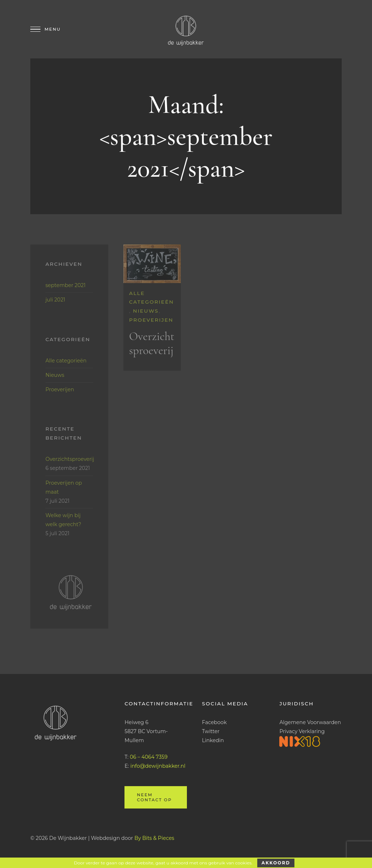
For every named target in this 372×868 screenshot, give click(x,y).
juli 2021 (55, 300)
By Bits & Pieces (154, 838)
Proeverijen (151, 320)
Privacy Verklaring (302, 731)
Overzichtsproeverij (152, 343)
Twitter (211, 731)
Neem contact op (154, 797)
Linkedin (213, 740)
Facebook (214, 722)
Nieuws (146, 311)
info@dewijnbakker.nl (158, 766)
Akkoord (276, 863)
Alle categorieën (66, 361)
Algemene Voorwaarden (310, 722)
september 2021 (65, 285)
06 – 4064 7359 (149, 757)
